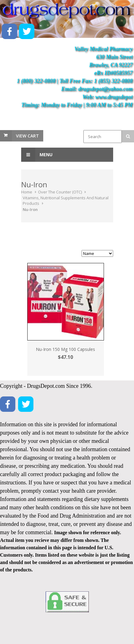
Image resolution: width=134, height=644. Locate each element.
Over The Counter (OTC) (60, 192)
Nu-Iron (30, 209)
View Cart (27, 136)
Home (27, 192)
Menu (37, 155)
